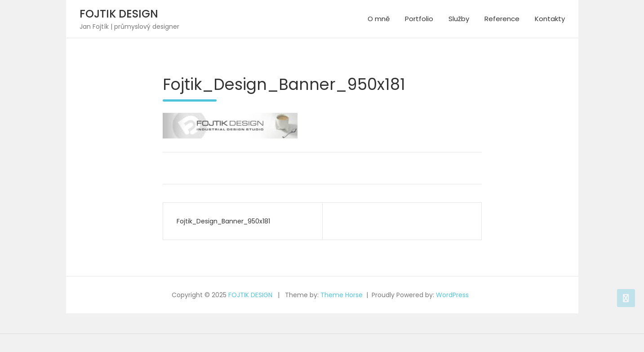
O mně (379, 19)
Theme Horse (342, 295)
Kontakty (550, 19)
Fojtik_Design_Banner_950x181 (223, 221)
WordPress (452, 295)
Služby (459, 19)
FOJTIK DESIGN (119, 14)
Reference (502, 19)
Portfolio (419, 19)
